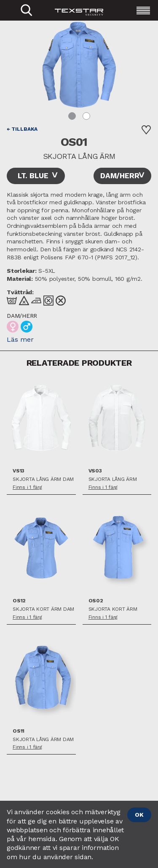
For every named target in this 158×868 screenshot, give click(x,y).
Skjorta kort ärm (113, 609)
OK (139, 815)
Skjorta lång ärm (113, 479)
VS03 (95, 471)
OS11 (19, 731)
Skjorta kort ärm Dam (43, 609)
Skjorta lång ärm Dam (43, 479)
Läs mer (20, 339)
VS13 (19, 471)
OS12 (19, 601)
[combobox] (36, 176)
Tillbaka (24, 129)
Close (4, 22)
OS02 (96, 601)
